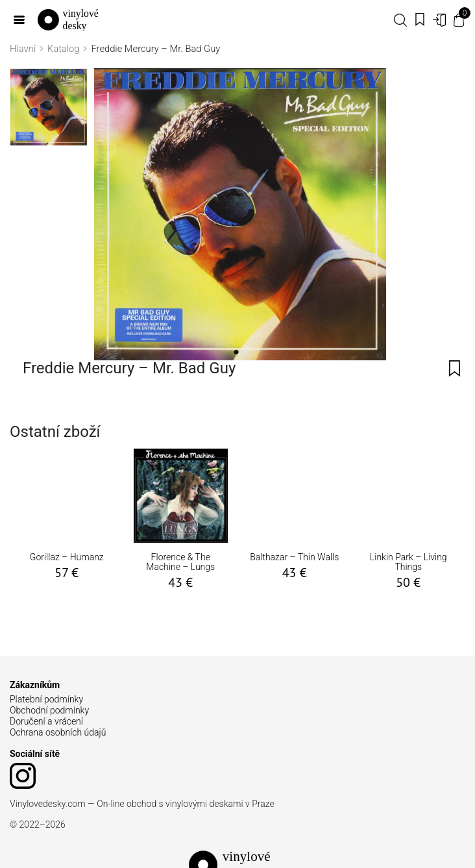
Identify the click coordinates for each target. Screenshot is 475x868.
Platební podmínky (46, 699)
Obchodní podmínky (49, 710)
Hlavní (23, 49)
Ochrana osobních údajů (58, 732)
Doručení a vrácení (46, 721)
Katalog (64, 49)
